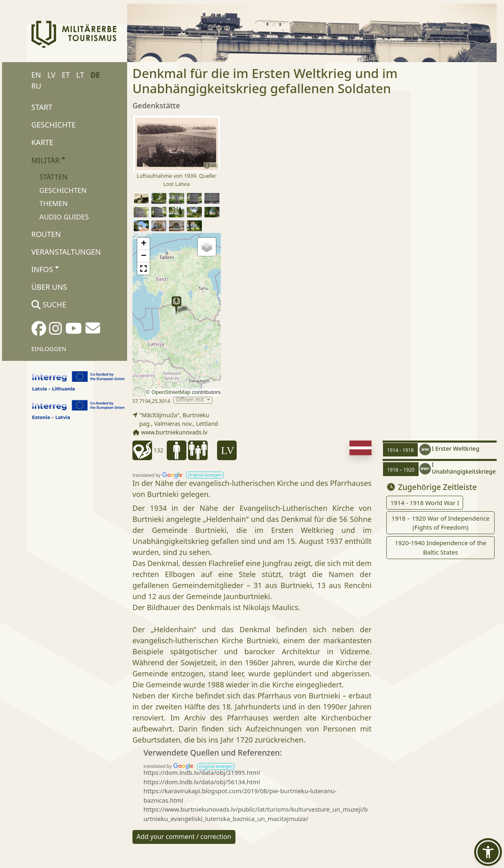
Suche (49, 304)
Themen (53, 203)
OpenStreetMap (171, 392)
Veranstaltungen (66, 252)
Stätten (53, 177)
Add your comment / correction (184, 837)
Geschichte (54, 125)
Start (42, 107)
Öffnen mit (190, 400)
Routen (46, 234)
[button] (176, 305)
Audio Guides (64, 217)
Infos (45, 269)
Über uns (49, 287)
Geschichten (63, 190)
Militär (48, 160)
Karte (43, 142)
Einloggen (49, 349)
